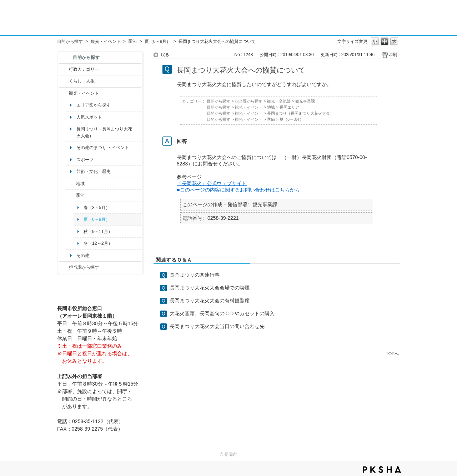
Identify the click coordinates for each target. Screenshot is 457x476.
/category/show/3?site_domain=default (64, 69)
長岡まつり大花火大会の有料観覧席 (210, 301)
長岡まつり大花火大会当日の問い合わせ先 (217, 326)
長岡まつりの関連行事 (195, 275)
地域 (80, 184)
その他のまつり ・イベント (103, 148)
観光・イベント (106, 41)
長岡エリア (289, 107)
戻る (165, 55)
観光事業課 (305, 101)
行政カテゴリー (84, 69)
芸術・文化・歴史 (94, 172)
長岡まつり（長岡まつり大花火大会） (104, 132)
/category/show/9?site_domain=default (64, 267)
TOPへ (392, 354)
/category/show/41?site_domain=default (71, 184)
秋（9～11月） (98, 232)
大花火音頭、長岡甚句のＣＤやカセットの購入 (222, 313)
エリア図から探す (94, 105)
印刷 (393, 55)
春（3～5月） (97, 208)
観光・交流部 (279, 101)
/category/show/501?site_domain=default (71, 195)
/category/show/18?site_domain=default (64, 93)
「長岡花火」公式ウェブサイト (212, 183)
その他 (83, 256)
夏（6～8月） (158, 41)
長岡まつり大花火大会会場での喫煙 (210, 288)
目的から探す (70, 41)
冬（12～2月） (98, 243)
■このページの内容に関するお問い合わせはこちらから (238, 190)
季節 (132, 41)
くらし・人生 (82, 81)
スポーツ (85, 160)
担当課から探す (84, 267)
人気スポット (89, 117)
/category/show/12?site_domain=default (64, 81)
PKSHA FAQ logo (382, 470)
